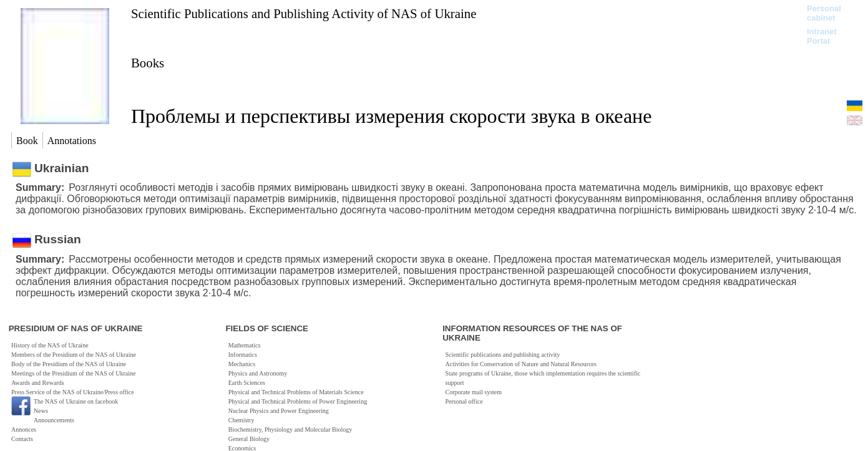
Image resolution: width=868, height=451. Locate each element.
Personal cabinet (824, 13)
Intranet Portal (822, 36)
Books (148, 63)
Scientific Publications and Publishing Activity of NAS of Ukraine (304, 13)
